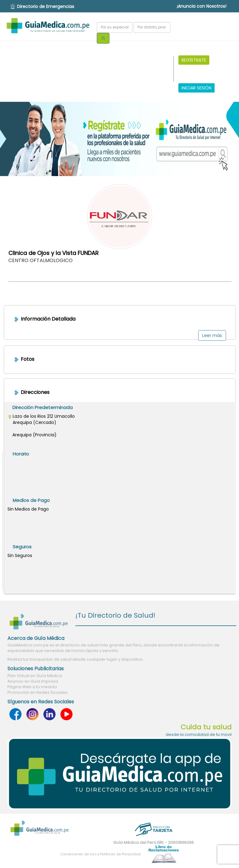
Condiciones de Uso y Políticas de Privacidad (100, 854)
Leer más (212, 335)
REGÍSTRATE (194, 60)
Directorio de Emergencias (46, 6)
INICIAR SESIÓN (196, 88)
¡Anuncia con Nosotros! (202, 6)
